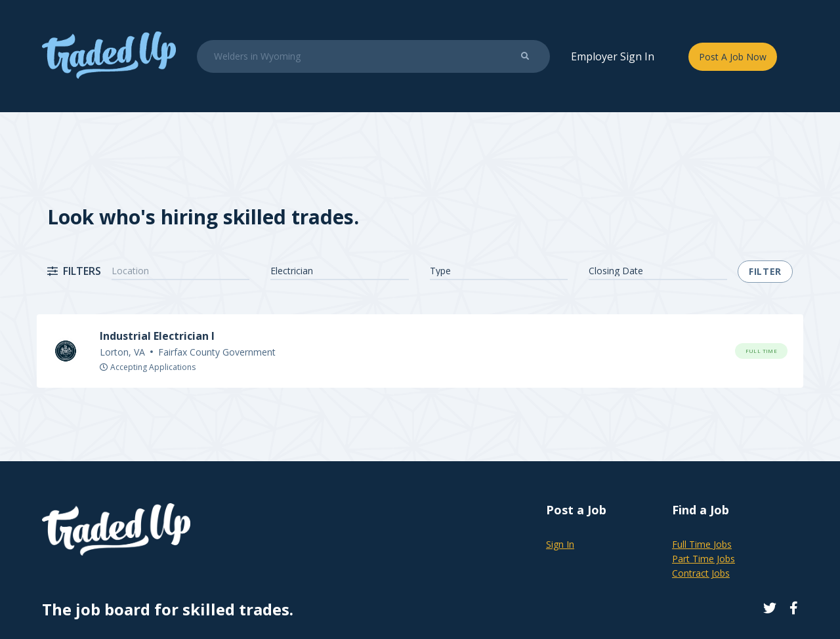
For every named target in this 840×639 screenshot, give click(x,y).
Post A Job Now (733, 57)
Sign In (560, 544)
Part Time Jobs (703, 559)
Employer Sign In (613, 56)
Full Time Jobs (702, 544)
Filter (765, 271)
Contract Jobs (701, 573)
